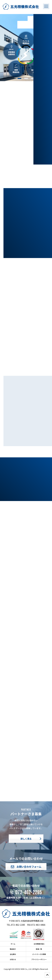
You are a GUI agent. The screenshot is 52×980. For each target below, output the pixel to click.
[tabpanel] (26, 48)
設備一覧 (39, 949)
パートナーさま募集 (39, 954)
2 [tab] (26, 78)
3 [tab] (33, 78)
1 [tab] (19, 78)
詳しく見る (26, 839)
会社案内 (13, 954)
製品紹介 (13, 949)
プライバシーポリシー (39, 959)
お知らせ (13, 959)
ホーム (13, 944)
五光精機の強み (39, 944)
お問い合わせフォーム (26, 867)
